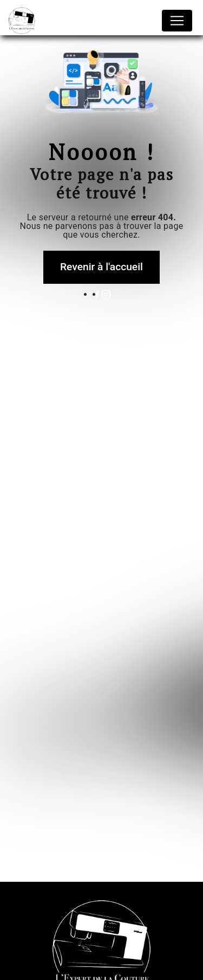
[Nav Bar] (177, 21)
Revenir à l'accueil (101, 267)
